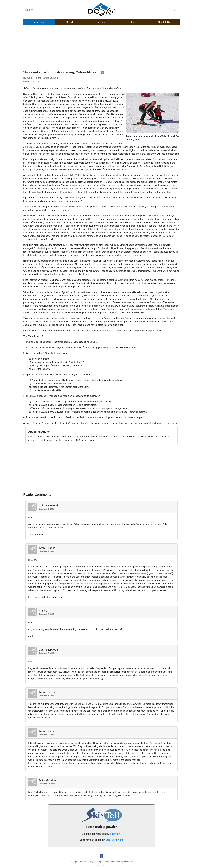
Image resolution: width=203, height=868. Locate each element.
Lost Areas (133, 22)
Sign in (28, 10)
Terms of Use (128, 862)
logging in (115, 834)
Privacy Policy (117, 862)
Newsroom (39, 22)
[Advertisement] (101, 48)
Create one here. (114, 840)
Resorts (70, 22)
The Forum (102, 22)
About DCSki (164, 22)
